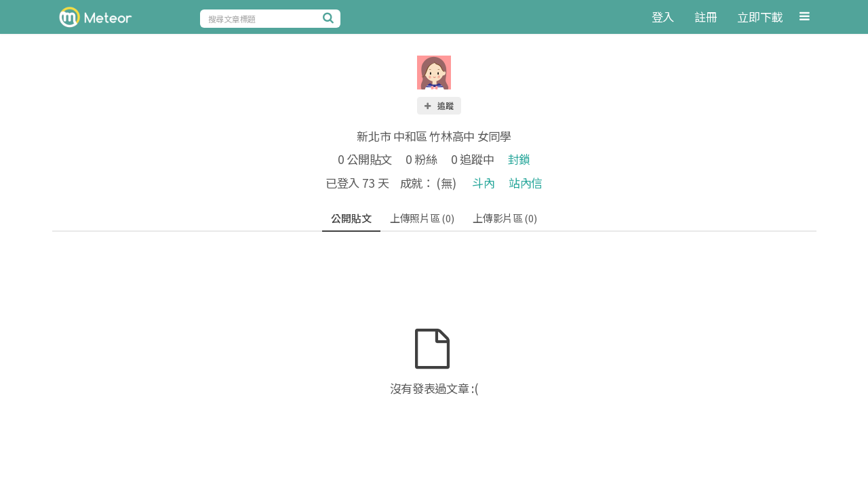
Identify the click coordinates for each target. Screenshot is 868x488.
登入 (663, 17)
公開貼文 (351, 218)
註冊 (706, 17)
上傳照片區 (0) (422, 218)
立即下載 (760, 17)
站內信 (526, 183)
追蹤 (438, 105)
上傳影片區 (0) (505, 218)
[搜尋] (330, 18)
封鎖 (519, 159)
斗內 (483, 183)
